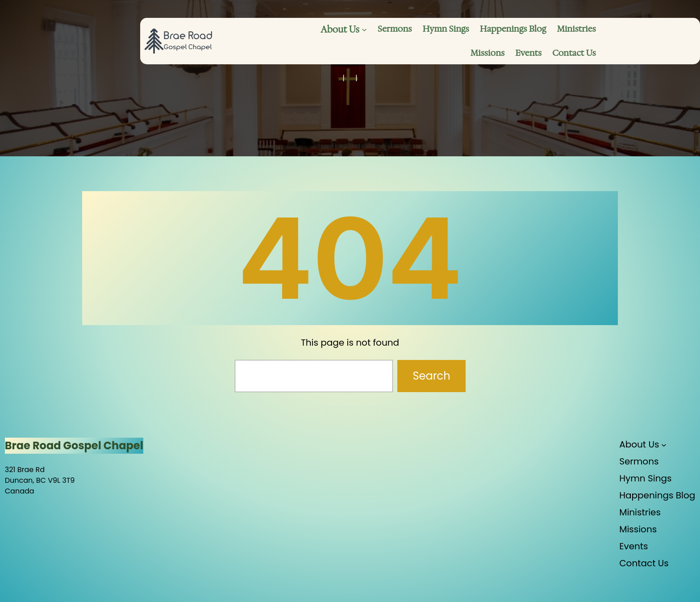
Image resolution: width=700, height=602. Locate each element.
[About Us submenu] (364, 29)
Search (431, 376)
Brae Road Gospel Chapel (74, 445)
